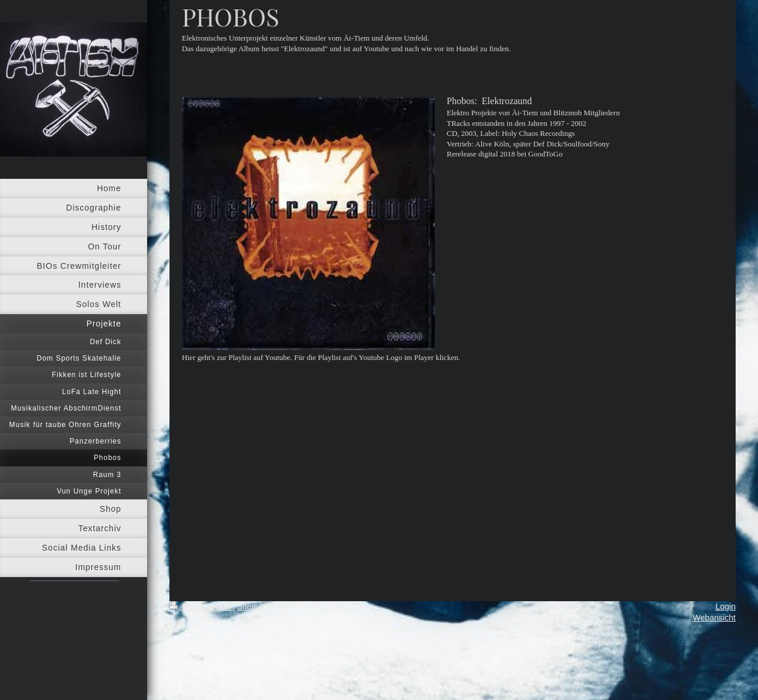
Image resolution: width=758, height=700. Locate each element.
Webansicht (714, 618)
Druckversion (201, 606)
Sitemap (252, 606)
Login (726, 606)
